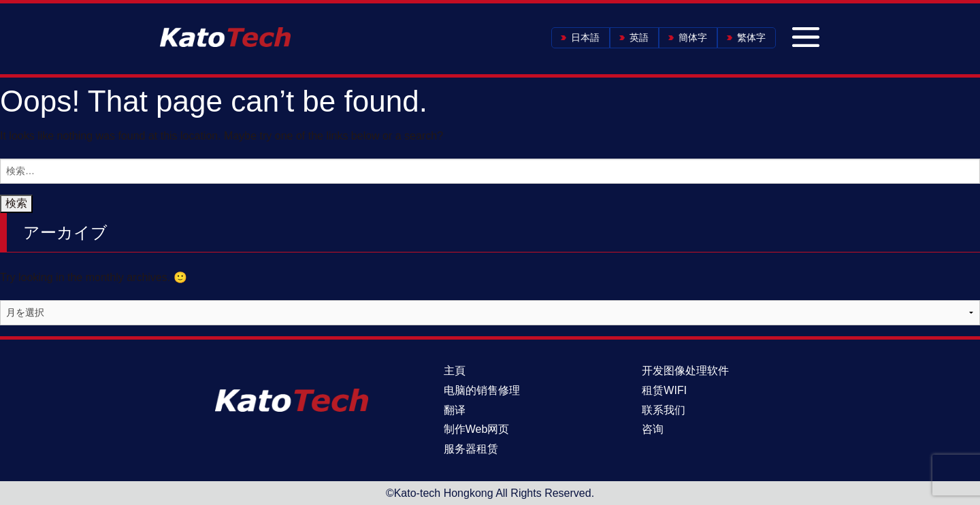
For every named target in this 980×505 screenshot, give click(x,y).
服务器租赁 (471, 449)
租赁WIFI (664, 390)
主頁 (455, 371)
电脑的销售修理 (482, 390)
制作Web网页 (477, 429)
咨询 (653, 429)
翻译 (455, 410)
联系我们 (664, 410)
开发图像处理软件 (685, 371)
